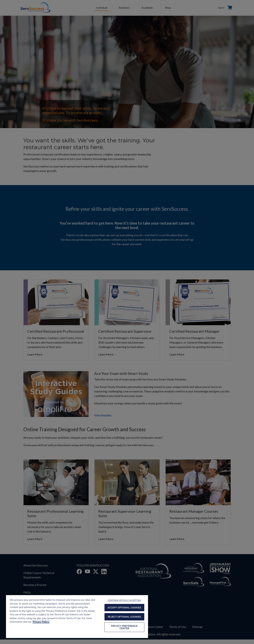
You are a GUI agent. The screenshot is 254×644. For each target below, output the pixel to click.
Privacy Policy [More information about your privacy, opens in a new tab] (41, 622)
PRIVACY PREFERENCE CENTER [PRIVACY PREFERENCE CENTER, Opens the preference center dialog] (124, 627)
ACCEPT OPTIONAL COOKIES (124, 608)
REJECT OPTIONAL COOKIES (124, 617)
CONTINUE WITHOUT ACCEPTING (124, 600)
